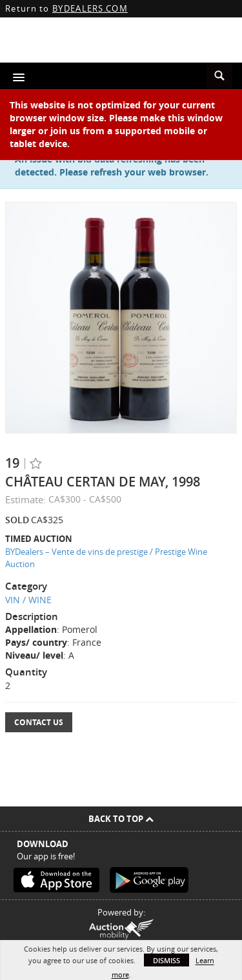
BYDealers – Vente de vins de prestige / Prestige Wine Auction (106, 558)
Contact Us (39, 722)
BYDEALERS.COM (90, 8)
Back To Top (121, 819)
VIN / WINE (28, 600)
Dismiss (166, 960)
